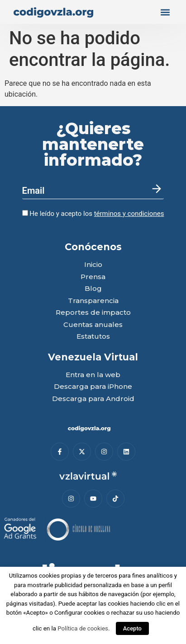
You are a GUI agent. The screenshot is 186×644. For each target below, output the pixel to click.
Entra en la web (93, 375)
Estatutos (93, 337)
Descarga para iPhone (93, 387)
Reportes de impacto (93, 313)
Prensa (93, 277)
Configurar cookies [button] (79, 613)
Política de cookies (83, 628)
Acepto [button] (132, 628)
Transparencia (93, 301)
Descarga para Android (93, 399)
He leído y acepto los (93, 214)
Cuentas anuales (93, 325)
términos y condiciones (129, 214)
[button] (165, 12)
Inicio (93, 265)
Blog (93, 289)
